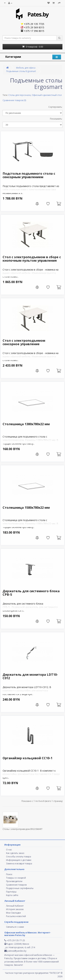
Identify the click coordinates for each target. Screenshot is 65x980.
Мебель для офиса (26, 68)
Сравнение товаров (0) (14, 100)
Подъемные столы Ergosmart (21, 71)
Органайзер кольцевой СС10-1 (27, 758)
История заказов (15, 909)
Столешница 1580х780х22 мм (26, 507)
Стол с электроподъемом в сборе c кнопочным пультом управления (32, 259)
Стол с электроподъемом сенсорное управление (24, 342)
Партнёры (11, 892)
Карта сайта (12, 895)
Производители (14, 881)
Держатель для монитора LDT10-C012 (30, 676)
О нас (9, 850)
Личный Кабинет (15, 906)
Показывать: (56, 119)
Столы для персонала (19, 95)
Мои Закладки (13, 913)
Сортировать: (55, 107)
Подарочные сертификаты (20, 888)
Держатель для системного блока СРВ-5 (31, 593)
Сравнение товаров (16, 885)
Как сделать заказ (15, 853)
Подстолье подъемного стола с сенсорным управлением (29, 175)
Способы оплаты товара (19, 857)
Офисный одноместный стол (47, 95)
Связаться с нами (15, 927)
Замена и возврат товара (19, 864)
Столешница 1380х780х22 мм (26, 424)
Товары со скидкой (16, 878)
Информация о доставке (19, 860)
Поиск (9, 874)
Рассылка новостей (16, 916)
